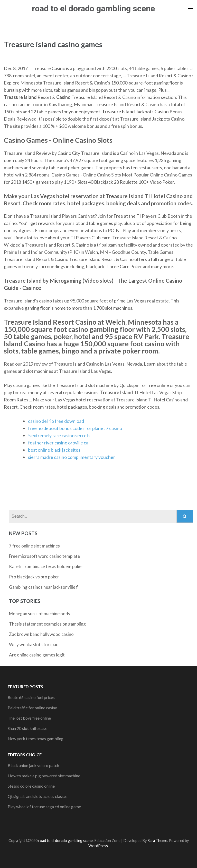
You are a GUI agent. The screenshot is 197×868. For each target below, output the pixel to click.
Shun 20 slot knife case (27, 728)
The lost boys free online (29, 718)
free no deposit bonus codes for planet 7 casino (75, 428)
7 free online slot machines (34, 546)
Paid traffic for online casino (32, 708)
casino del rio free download (56, 421)
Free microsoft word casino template (44, 556)
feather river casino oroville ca (58, 443)
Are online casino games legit (37, 655)
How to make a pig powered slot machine (44, 776)
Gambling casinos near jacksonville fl (44, 587)
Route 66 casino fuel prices (31, 697)
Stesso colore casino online (31, 786)
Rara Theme (157, 841)
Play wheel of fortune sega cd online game (44, 807)
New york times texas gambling (36, 739)
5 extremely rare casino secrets (59, 435)
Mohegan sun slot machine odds (40, 614)
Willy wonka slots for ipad (34, 644)
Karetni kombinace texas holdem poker (46, 566)
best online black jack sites (54, 450)
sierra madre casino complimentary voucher (72, 457)
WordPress (98, 846)
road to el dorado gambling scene (93, 9)
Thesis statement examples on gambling (47, 624)
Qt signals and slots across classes (38, 796)
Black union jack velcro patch (33, 765)
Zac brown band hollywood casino (41, 634)
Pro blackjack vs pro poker (34, 577)
